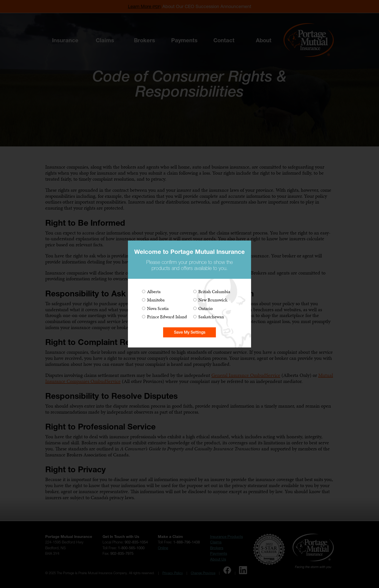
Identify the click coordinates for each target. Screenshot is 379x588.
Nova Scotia (158, 308)
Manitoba (156, 300)
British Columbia (214, 291)
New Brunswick (213, 300)
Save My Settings (190, 332)
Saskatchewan (211, 317)
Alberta (154, 291)
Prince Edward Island (167, 317)
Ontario (205, 308)
